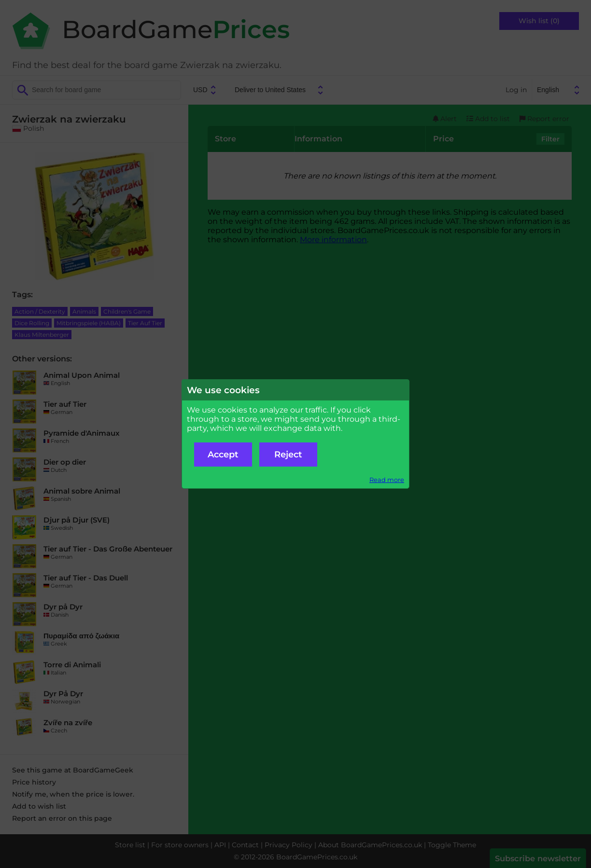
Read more (387, 480)
